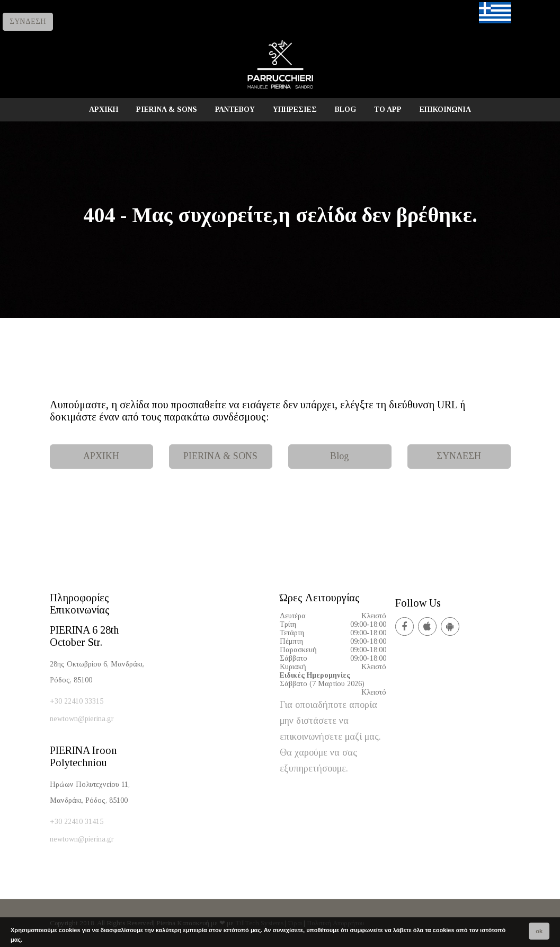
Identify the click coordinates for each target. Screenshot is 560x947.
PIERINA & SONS (167, 109)
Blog (340, 456)
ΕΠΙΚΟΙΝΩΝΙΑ (445, 109)
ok (539, 931)
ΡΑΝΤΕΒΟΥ (235, 109)
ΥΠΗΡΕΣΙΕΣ (295, 109)
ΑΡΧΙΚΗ (104, 109)
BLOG (345, 109)
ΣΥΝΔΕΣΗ (28, 21)
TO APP (388, 109)
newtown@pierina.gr (82, 719)
